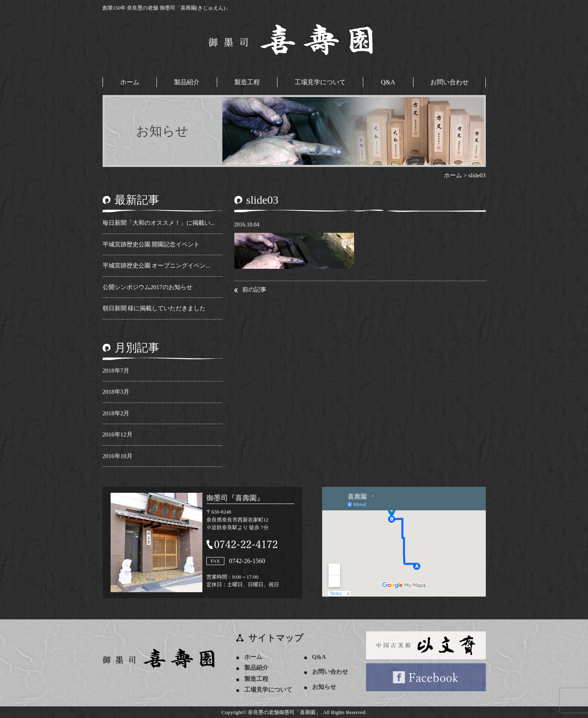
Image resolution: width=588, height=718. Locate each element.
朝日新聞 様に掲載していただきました (154, 308)
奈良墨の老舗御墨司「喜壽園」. (285, 712)
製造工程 (247, 82)
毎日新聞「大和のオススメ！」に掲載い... (159, 223)
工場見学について (320, 82)
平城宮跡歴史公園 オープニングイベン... (156, 266)
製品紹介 (187, 82)
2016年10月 (118, 456)
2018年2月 (116, 413)
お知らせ (324, 687)
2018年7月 (116, 371)
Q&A (388, 82)
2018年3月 (116, 392)
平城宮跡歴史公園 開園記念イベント (151, 244)
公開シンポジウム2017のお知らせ (147, 287)
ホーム (130, 82)
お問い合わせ (449, 82)
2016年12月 (118, 434)
